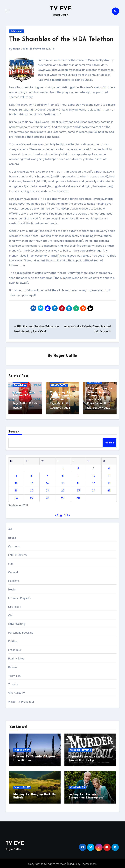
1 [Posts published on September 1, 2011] (63, 467)
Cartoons (14, 546)
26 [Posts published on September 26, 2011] (16, 497)
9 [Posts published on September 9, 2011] (78, 475)
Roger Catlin (20, 49)
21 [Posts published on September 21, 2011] (47, 490)
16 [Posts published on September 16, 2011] (78, 482)
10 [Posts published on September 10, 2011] (94, 475)
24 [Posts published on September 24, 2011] (94, 490)
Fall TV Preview (18, 554)
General (13, 571)
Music (12, 589)
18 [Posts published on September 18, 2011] (109, 482)
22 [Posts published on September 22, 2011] (63, 490)
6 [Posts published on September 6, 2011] (32, 475)
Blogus (73, 863)
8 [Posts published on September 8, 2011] (63, 475)
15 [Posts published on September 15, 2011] (63, 482)
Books (12, 537)
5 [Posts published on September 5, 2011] (16, 475)
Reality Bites (16, 658)
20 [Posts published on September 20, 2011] (32, 490)
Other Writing (17, 623)
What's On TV (59, 386)
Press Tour (15, 649)
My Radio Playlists (20, 597)
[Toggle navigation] (8, 11)
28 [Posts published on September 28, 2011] (47, 497)
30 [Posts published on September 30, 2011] (78, 497)
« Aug (58, 514)
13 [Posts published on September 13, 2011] (32, 482)
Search (14, 431)
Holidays (14, 580)
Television (16, 31)
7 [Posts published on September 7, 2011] (47, 475)
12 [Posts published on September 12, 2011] (16, 482)
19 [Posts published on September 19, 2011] (16, 490)
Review (13, 666)
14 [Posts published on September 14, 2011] (47, 482)
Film (11, 563)
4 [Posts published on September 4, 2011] (109, 467)
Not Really (15, 606)
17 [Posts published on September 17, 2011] (94, 482)
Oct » (67, 514)
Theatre (13, 684)
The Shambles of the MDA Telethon (61, 40)
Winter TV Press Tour (21, 701)
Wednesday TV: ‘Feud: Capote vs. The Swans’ (62, 396)
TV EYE (61, 9)
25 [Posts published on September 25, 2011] (109, 490)
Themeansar (89, 863)
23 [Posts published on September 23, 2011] (78, 490)
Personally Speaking (21, 632)
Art (10, 528)
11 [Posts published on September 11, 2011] (109, 475)
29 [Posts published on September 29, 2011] (63, 497)
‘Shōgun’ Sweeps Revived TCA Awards (24, 396)
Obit (11, 615)
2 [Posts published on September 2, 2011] (78, 467)
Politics (13, 640)
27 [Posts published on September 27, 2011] (32, 497)
